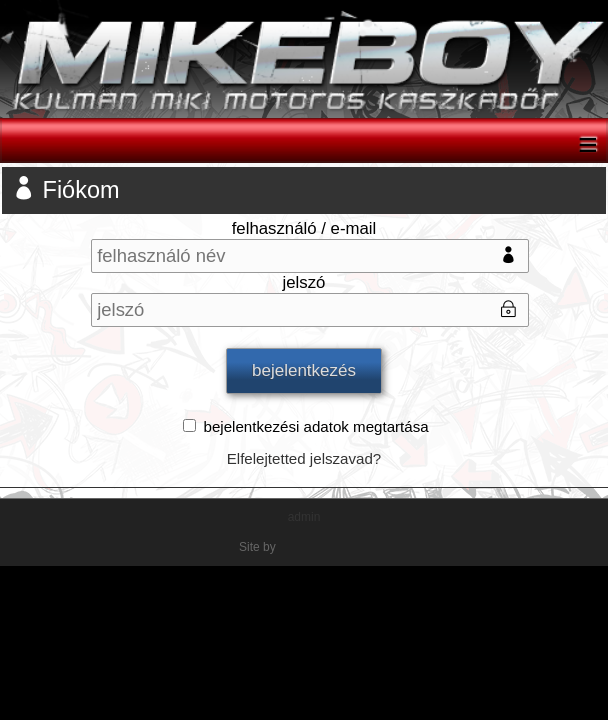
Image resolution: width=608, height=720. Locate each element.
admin (304, 517)
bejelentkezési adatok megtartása (316, 426)
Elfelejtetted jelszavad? (304, 458)
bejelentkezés (304, 370)
